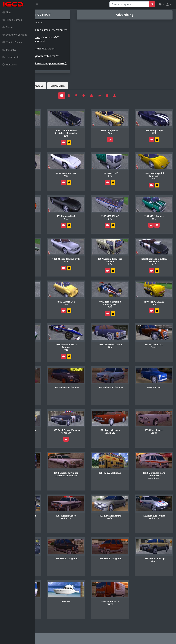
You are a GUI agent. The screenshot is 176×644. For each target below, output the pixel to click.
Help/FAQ (10, 65)
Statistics (9, 50)
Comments (11, 57)
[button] (161, 4)
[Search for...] (129, 4)
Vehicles (46, 93)
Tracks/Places (12, 42)
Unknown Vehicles (15, 35)
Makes (8, 27)
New (7, 12)
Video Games (12, 20)
